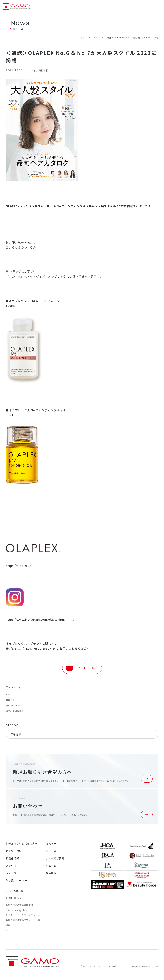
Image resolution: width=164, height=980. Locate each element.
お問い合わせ (14, 898)
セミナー (51, 843)
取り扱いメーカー (16, 880)
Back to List (81, 668)
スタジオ (11, 866)
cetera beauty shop (17, 910)
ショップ (11, 873)
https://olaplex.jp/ (19, 566)
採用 (8, 925)
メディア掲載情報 (15, 711)
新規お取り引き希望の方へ (22, 843)
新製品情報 (12, 858)
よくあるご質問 (55, 858)
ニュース (96, 38)
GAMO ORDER (14, 891)
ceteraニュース (14, 705)
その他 (9, 930)
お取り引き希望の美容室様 (19, 905)
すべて (9, 694)
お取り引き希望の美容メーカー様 (23, 920)
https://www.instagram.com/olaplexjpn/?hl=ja (40, 619)
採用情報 (51, 873)
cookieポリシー (115, 966)
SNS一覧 (51, 866)
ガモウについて (15, 851)
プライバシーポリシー (91, 966)
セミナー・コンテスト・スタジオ (23, 915)
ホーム (84, 38)
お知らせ (10, 700)
